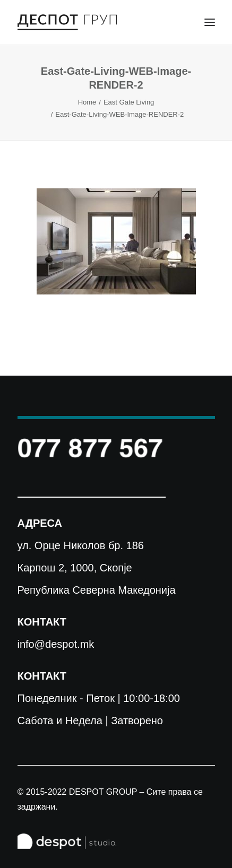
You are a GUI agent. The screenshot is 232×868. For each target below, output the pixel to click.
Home (87, 102)
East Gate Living (129, 102)
